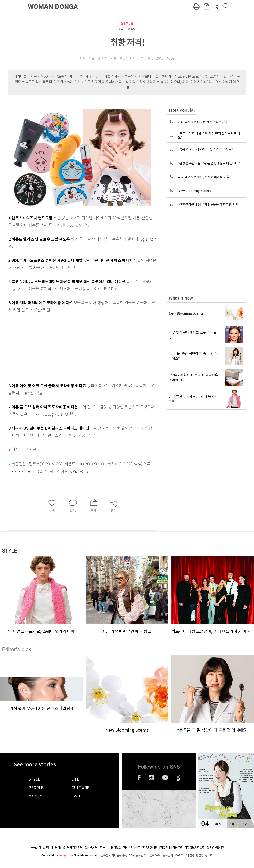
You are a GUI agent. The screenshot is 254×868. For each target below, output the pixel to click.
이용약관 (177, 847)
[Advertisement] (72, 347)
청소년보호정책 (215, 847)
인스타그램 (151, 778)
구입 (244, 824)
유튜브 (165, 778)
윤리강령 (60, 847)
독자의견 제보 (75, 847)
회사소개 (128, 847)
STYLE (127, 23)
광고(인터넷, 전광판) (147, 847)
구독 (231, 824)
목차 (218, 824)
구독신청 (36, 847)
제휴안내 (165, 847)
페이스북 (139, 778)
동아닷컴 (116, 848)
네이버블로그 (178, 778)
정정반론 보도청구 (95, 847)
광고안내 (48, 847)
